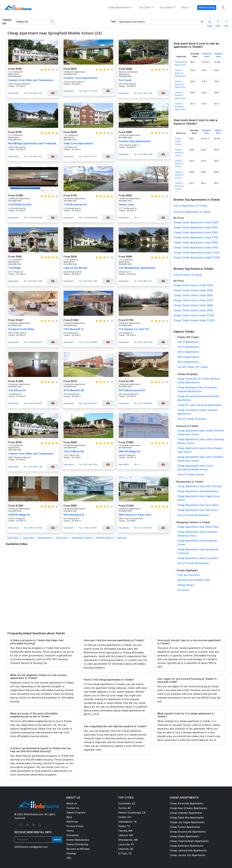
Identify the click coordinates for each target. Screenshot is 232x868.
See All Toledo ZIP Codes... (194, 367)
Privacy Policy (75, 826)
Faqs (210, 22)
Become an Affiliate (78, 849)
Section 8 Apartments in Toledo (192, 212)
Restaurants (45, 538)
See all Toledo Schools (191, 475)
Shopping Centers (82, 538)
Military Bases (105, 538)
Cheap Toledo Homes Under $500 (193, 290)
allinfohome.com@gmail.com (31, 847)
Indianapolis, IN (127, 822)
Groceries (62, 538)
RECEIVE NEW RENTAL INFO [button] (33, 832)
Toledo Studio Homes (178, 142)
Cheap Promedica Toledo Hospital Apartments (197, 412)
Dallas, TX (124, 826)
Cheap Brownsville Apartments (188, 832)
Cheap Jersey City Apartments (188, 855)
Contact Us (73, 808)
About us (72, 804)
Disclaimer (73, 835)
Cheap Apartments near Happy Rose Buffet (199, 498)
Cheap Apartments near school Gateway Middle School (201, 441)
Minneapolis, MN (128, 840)
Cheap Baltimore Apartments (187, 846)
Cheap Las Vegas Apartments (187, 822)
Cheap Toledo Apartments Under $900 (196, 248)
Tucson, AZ (125, 808)
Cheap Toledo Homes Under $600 (193, 295)
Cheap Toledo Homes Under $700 (193, 300)
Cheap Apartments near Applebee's (198, 491)
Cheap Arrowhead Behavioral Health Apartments (198, 398)
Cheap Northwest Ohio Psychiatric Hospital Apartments (197, 389)
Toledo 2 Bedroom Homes (179, 164)
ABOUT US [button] (73, 798)
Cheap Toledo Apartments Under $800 (196, 243)
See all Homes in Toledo (188, 275)
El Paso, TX (125, 854)
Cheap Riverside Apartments (187, 804)
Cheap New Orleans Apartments (188, 808)
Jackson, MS (126, 835)
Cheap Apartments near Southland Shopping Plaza (197, 534)
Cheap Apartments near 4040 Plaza (198, 527)
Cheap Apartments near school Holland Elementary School (200, 459)
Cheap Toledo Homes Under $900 (193, 310)
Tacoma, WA (125, 831)
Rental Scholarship (77, 844)
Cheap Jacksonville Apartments (188, 851)
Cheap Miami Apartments (185, 836)
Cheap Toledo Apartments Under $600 (196, 233)
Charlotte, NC (126, 849)
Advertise (72, 822)
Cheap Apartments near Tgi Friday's (198, 505)
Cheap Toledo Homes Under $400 (193, 285)
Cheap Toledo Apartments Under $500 (196, 228)
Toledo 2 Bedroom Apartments (180, 84)
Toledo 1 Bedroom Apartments (180, 73)
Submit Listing (207, 8)
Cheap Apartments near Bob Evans (198, 510)
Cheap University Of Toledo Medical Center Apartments (198, 381)
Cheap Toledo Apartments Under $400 (196, 222)
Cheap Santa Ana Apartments (187, 818)
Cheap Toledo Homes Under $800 (193, 305)
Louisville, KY (126, 844)
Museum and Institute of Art (194, 580)
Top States (167, 7)
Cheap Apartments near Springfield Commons (198, 551)
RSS (69, 858)
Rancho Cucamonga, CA (132, 813)
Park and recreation (189, 575)
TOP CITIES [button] (126, 798)
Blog (69, 817)
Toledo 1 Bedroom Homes (179, 153)
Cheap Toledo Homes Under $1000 (194, 315)
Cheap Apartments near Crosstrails (198, 558)
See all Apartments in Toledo (191, 206)
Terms (70, 831)
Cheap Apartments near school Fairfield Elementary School (201, 433)
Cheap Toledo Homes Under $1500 (194, 320)
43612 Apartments (188, 352)
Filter (218, 22)
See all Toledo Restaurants (193, 515)
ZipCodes (13, 538)
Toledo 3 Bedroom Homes (179, 175)
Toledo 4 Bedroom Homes (179, 186)
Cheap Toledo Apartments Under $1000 (197, 253)
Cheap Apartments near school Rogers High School (200, 450)
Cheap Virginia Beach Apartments (189, 841)
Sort (226, 22)
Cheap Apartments (120, 7)
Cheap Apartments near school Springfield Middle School (195, 468)
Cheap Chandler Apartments (186, 813)
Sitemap (71, 854)
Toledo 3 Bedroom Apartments (180, 95)
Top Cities (146, 7)
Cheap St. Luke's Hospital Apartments (199, 405)
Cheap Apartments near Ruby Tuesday (200, 486)
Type (113, 21)
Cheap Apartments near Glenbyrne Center (197, 543)
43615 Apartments (188, 342)
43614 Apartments (188, 357)
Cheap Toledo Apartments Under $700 (196, 238)
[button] (199, 337)
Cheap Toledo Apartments (185, 827)
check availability (52, 93)
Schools (122, 538)
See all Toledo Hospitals (192, 419)
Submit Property (76, 813)
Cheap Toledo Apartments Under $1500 (197, 258)
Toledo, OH (125, 817)
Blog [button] (186, 7)
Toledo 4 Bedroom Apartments (180, 107)
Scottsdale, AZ (127, 804)
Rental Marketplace (78, 840)
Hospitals (28, 538)
